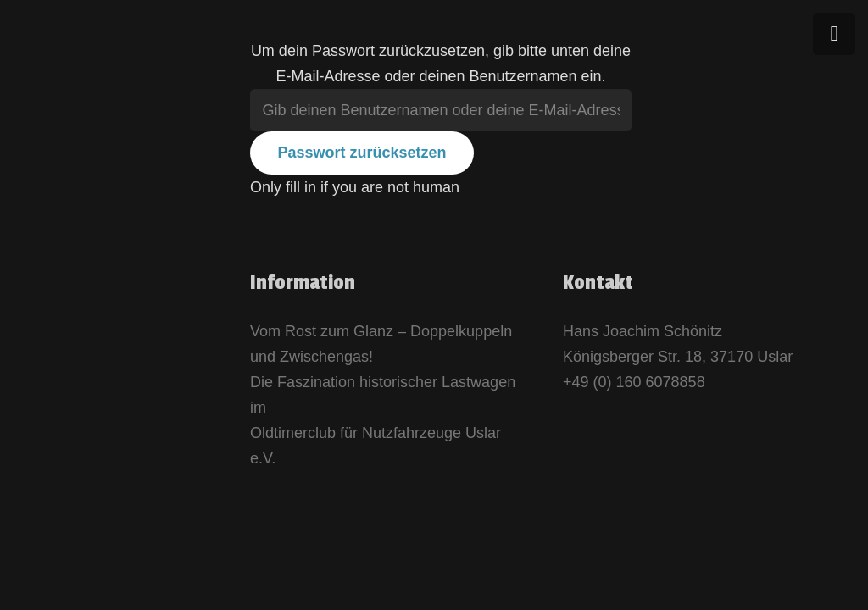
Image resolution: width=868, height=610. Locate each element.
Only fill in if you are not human (355, 187)
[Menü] (834, 34)
